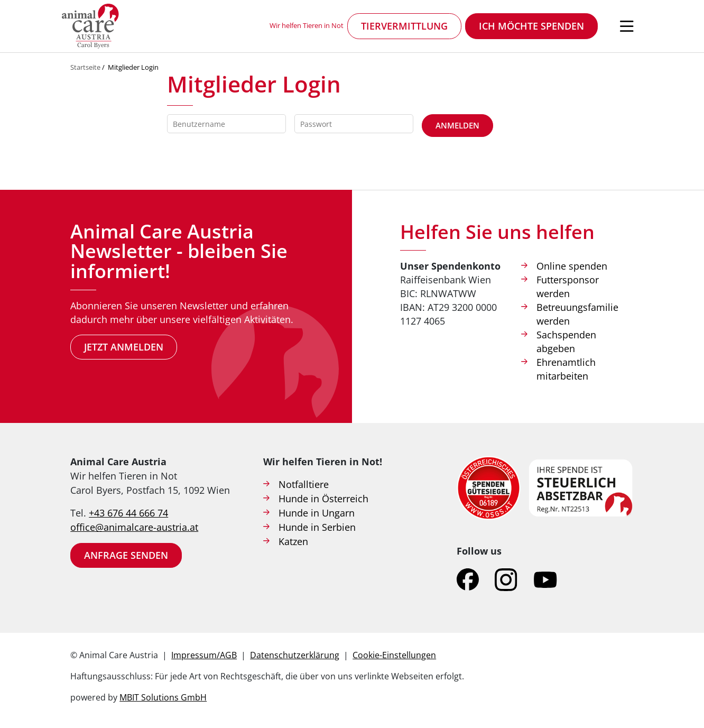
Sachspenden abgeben (566, 342)
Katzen (293, 541)
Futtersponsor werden (568, 287)
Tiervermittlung (404, 26)
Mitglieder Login (133, 67)
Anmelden (457, 125)
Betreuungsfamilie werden (577, 314)
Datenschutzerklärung (295, 655)
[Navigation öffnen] (627, 26)
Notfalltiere (304, 484)
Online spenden (572, 266)
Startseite (85, 67)
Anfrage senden (126, 555)
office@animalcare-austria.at (134, 527)
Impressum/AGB (204, 655)
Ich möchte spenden (531, 26)
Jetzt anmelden (124, 347)
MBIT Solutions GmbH (163, 697)
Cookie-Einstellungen (394, 655)
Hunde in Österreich (323, 499)
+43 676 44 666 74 (128, 513)
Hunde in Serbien (317, 527)
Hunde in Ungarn (317, 513)
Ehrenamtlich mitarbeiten (566, 369)
